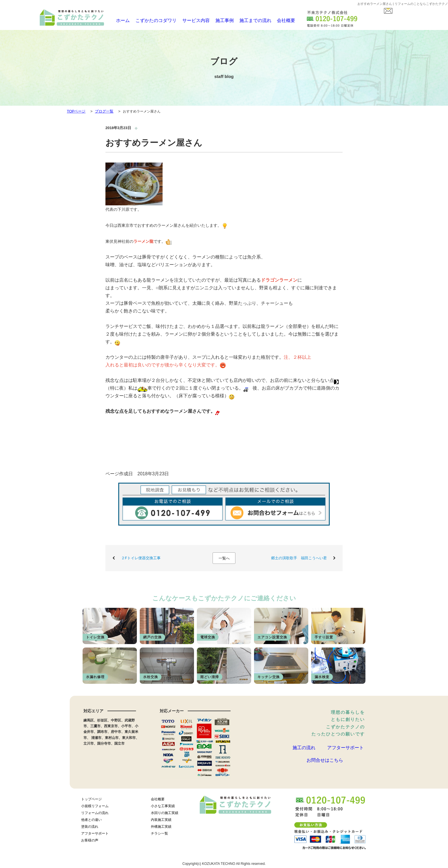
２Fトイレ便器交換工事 (141, 558)
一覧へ (224, 558)
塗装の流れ (90, 828)
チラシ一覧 (159, 835)
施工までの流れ (249, 20)
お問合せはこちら (325, 769)
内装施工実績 (161, 821)
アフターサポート (345, 750)
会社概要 (279, 20)
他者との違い (91, 821)
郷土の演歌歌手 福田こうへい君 (299, 558)
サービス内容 (190, 20)
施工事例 (219, 20)
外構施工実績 (161, 828)
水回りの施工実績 (165, 815)
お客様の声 (90, 842)
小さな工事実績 (163, 808)
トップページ (91, 801)
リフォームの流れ (95, 815)
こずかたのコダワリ (153, 20)
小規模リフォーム (95, 808)
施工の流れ (304, 750)
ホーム (121, 20)
